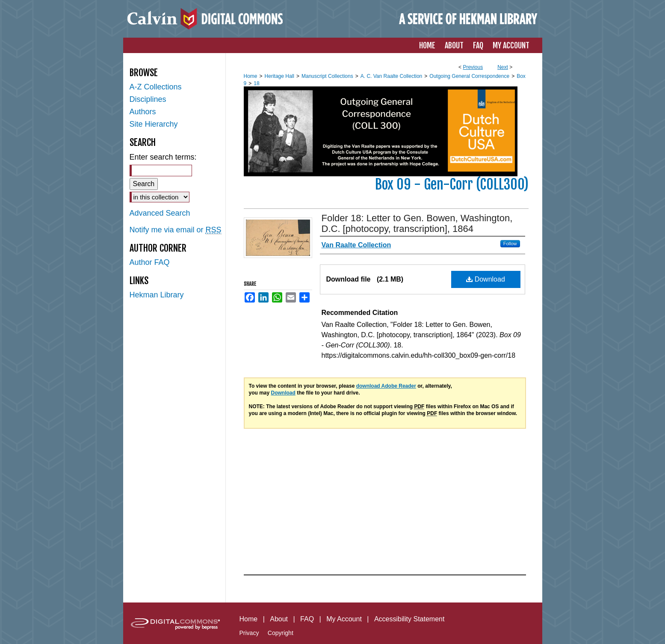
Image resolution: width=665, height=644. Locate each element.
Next (503, 67)
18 (256, 83)
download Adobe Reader (386, 386)
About (279, 619)
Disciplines (148, 99)
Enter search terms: (163, 157)
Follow (510, 243)
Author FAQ (150, 262)
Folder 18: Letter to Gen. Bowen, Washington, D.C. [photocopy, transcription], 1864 (417, 223)
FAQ (307, 619)
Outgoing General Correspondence (469, 76)
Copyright (281, 633)
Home (251, 76)
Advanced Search (160, 213)
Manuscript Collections (327, 76)
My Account (344, 619)
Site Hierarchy (154, 124)
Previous (473, 67)
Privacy (249, 633)
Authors (143, 112)
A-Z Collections (156, 87)
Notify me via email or (176, 230)
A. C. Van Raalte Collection (392, 76)
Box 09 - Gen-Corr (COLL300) (452, 184)
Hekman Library (157, 295)
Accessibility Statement (409, 619)
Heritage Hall (279, 76)
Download (486, 279)
